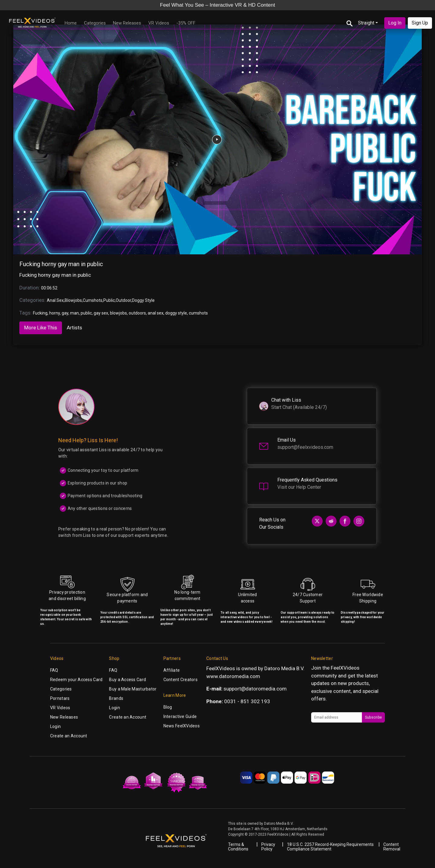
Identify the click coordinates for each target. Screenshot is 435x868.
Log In (395, 23)
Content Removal (392, 847)
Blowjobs (73, 300)
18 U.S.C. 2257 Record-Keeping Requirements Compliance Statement (330, 847)
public (86, 313)
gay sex (101, 313)
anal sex (156, 313)
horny (55, 313)
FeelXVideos (345, 668)
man (74, 313)
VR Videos (159, 23)
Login (55, 726)
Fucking (40, 313)
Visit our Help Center (299, 487)
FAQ (54, 670)
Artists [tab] (74, 328)
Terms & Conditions (238, 847)
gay (65, 313)
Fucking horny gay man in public (61, 264)
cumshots (198, 313)
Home (71, 23)
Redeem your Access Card (76, 680)
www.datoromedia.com (233, 676)
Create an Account (69, 736)
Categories (95, 23)
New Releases (127, 23)
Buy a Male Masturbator (133, 689)
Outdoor (123, 300)
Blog (168, 707)
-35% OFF (186, 23)
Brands (116, 698)
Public (109, 300)
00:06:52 (49, 288)
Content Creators (180, 680)
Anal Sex (55, 300)
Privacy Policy (268, 847)
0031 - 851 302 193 (247, 701)
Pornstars (60, 698)
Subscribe (373, 717)
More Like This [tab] (41, 328)
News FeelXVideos (182, 726)
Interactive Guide (180, 716)
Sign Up (420, 23)
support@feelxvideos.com (305, 447)
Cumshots (93, 300)
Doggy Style (143, 300)
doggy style (176, 313)
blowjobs (118, 313)
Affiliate (172, 670)
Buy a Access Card (127, 680)
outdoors (137, 313)
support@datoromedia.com (255, 689)
